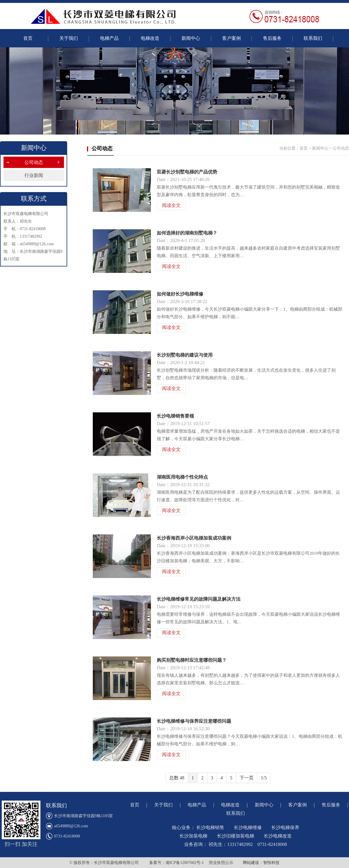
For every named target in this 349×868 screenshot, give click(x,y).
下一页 (247, 778)
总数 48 (177, 778)
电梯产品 (109, 38)
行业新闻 (34, 175)
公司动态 (34, 162)
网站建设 (251, 863)
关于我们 (69, 38)
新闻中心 (191, 38)
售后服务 (272, 38)
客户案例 (232, 38)
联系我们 (313, 38)
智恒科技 (271, 863)
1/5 (264, 778)
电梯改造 (150, 38)
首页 (28, 38)
